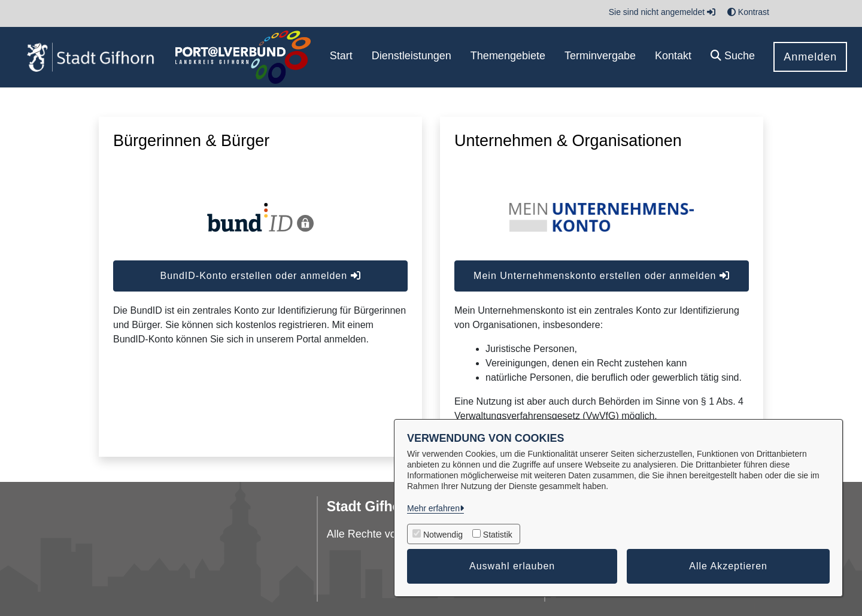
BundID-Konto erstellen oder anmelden (260, 276)
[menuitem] (341, 57)
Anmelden (810, 57)
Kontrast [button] (748, 12)
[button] (733, 57)
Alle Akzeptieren (728, 566)
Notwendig (443, 535)
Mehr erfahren (433, 508)
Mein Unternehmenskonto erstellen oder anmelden (602, 276)
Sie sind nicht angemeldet (662, 12)
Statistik (498, 535)
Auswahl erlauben (512, 566)
